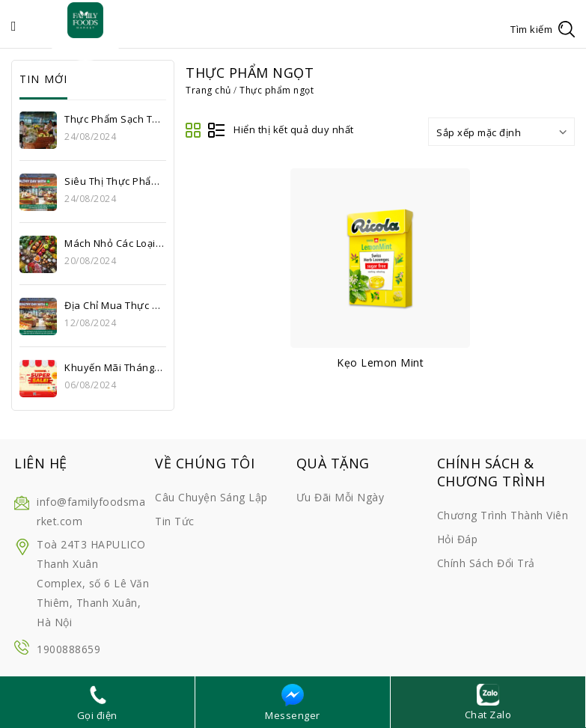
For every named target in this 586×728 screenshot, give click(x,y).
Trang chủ (208, 90)
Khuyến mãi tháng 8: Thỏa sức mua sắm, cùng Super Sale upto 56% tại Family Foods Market (115, 367)
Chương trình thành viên (503, 515)
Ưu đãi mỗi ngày (341, 497)
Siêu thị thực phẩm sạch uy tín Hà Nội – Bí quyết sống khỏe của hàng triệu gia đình (115, 181)
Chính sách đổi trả (486, 563)
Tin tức (175, 521)
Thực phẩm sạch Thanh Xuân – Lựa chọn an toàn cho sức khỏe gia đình (115, 119)
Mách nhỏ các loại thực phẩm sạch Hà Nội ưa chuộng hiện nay (115, 243)
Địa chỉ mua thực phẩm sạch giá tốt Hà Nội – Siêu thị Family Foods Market (115, 305)
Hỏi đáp (458, 539)
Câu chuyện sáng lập (211, 497)
